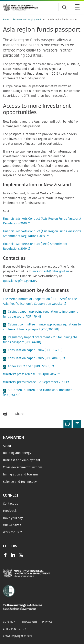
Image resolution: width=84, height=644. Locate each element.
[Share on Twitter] (45, 414)
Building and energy (17, 453)
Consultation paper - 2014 (35, 350)
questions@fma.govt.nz (20, 281)
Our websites (12, 525)
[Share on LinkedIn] (53, 414)
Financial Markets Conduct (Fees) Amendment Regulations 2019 (35, 247)
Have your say (13, 518)
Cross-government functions (23, 467)
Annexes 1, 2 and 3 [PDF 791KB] (31, 366)
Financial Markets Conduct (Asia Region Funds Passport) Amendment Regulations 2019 (42, 234)
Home (6, 20)
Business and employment (27, 20)
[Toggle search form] (64, 7)
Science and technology (20, 482)
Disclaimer (29, 622)
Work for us (11, 532)
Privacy (47, 622)
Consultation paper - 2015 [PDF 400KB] (36, 358)
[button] (77, 424)
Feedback (10, 511)
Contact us (10, 504)
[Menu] (77, 7)
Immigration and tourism (20, 474)
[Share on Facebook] (37, 414)
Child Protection (15, 629)
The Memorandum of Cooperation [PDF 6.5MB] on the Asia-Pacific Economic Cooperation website (40, 302)
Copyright (10, 622)
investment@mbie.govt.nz (51, 271)
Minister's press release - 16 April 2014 (31, 374)
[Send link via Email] (29, 414)
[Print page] (5, 414)
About (7, 446)
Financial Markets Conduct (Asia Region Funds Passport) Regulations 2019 (42, 221)
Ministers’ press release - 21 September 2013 (35, 382)
